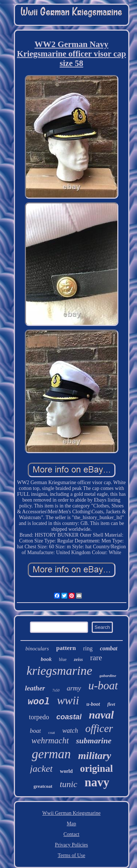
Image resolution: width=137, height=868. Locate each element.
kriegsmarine (59, 671)
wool (39, 702)
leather (35, 688)
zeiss (78, 659)
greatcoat (43, 786)
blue (63, 659)
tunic (68, 784)
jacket (41, 769)
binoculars (37, 649)
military (95, 756)
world (66, 771)
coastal (69, 717)
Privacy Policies (71, 845)
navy (97, 782)
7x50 (56, 690)
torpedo (39, 717)
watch (70, 731)
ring (88, 648)
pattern (66, 648)
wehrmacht (50, 741)
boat (35, 731)
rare (96, 658)
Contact (72, 834)
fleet (111, 704)
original (96, 768)
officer (99, 728)
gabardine (108, 676)
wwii (68, 700)
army (74, 688)
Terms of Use (71, 855)
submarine (94, 741)
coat (52, 732)
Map (72, 824)
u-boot (93, 704)
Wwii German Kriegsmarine (71, 813)
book (46, 659)
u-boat (103, 686)
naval (101, 715)
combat (109, 648)
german (51, 754)
